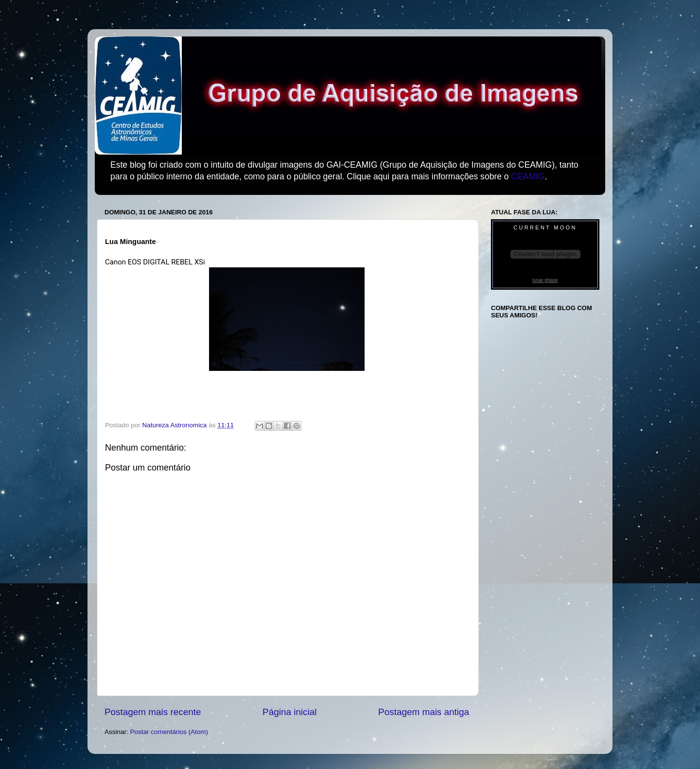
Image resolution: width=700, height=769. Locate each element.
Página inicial (289, 712)
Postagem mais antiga (424, 712)
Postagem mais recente (153, 712)
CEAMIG (528, 176)
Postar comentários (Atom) (169, 732)
